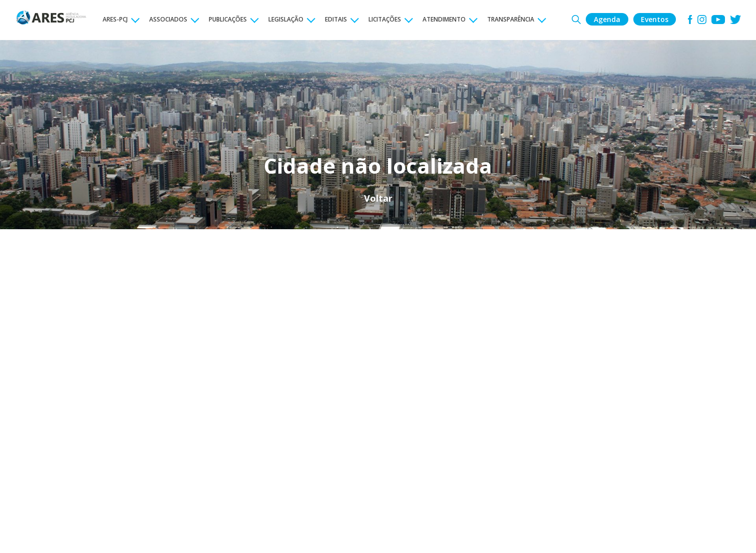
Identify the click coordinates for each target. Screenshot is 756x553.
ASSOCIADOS (168, 19)
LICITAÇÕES (385, 19)
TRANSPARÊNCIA (511, 19)
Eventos (655, 19)
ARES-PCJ (115, 19)
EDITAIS (336, 19)
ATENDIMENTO (444, 19)
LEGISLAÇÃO (286, 19)
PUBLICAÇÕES (228, 19)
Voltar (378, 198)
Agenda (607, 19)
